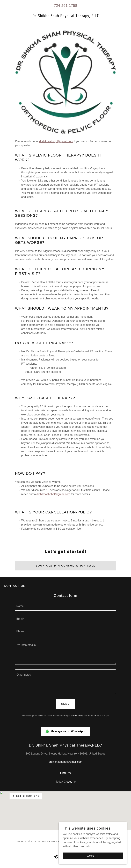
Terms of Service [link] (95, 716)
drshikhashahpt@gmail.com (56, 141)
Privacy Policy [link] (77, 716)
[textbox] (65, 606)
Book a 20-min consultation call (66, 566)
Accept (93, 856)
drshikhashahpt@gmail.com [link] (65, 762)
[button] (13, 16)
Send (66, 704)
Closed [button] (68, 782)
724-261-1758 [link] (65, 6)
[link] (65, 16)
